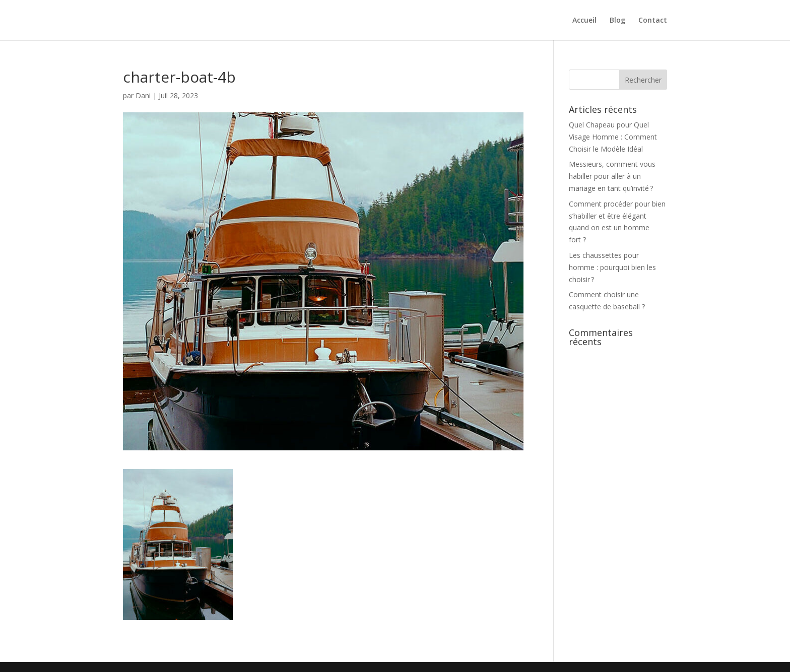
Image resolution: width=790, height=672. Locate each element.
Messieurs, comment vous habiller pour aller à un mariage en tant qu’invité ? (612, 176)
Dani (143, 95)
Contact (653, 21)
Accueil (584, 21)
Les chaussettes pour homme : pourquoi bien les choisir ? (612, 267)
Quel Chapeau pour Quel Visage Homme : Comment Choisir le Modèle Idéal (613, 137)
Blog (617, 21)
